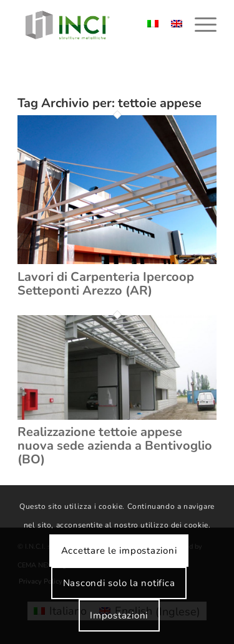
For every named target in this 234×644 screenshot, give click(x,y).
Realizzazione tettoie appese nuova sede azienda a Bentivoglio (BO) (115, 446)
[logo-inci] (97, 25)
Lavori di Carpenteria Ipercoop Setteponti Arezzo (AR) (106, 284)
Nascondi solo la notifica (119, 583)
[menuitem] (199, 25)
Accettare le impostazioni (119, 551)
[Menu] (199, 25)
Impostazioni (119, 615)
